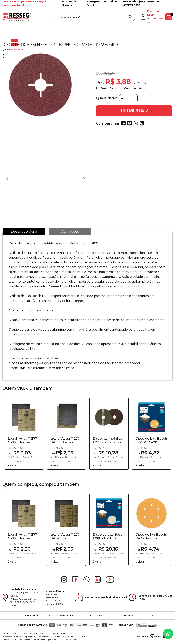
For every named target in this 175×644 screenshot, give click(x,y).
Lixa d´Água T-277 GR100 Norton (65, 440)
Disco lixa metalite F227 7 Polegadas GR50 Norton (107, 440)
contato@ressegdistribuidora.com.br (107, 597)
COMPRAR (134, 111)
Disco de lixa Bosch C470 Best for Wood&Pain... (151, 536)
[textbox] (94, 17)
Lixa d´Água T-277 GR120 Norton (65, 536)
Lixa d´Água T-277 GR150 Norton (22, 440)
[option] (40, 100)
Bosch (6, 50)
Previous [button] (7, 179)
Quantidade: (106, 98)
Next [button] (83, 179)
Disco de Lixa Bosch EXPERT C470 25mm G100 (151, 440)
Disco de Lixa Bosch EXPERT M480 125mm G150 (109, 536)
